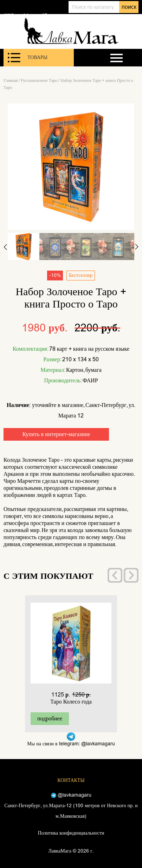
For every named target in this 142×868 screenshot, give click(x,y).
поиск (129, 7)
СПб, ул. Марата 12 (25, 15)
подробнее (50, 718)
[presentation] (115, 575)
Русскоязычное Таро (39, 80)
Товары (28, 58)
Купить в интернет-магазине (56, 434)
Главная (11, 80)
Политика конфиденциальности (71, 833)
